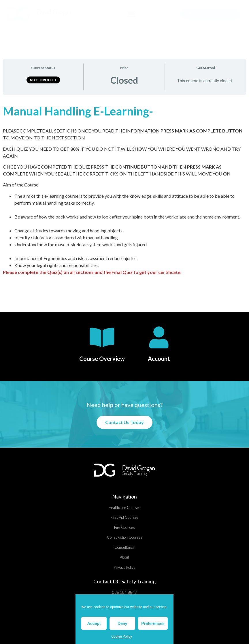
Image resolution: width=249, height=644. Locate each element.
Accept (94, 624)
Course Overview (102, 359)
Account (159, 359)
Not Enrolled (43, 80)
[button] (131, 14)
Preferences (153, 624)
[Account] (159, 337)
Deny (122, 624)
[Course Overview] (102, 337)
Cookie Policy (122, 636)
